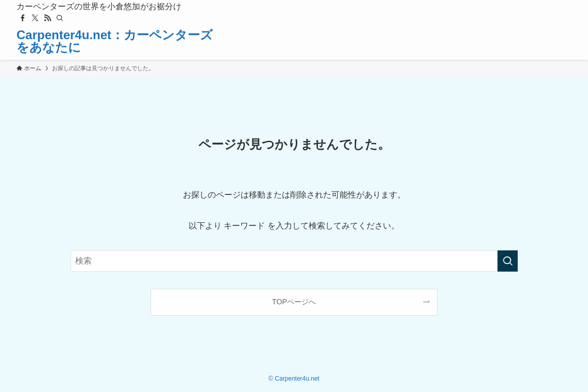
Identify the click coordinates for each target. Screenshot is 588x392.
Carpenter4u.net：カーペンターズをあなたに (115, 41)
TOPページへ (294, 302)
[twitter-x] (35, 18)
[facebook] (23, 18)
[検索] (60, 18)
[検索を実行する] (508, 261)
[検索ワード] (294, 261)
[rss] (47, 18)
